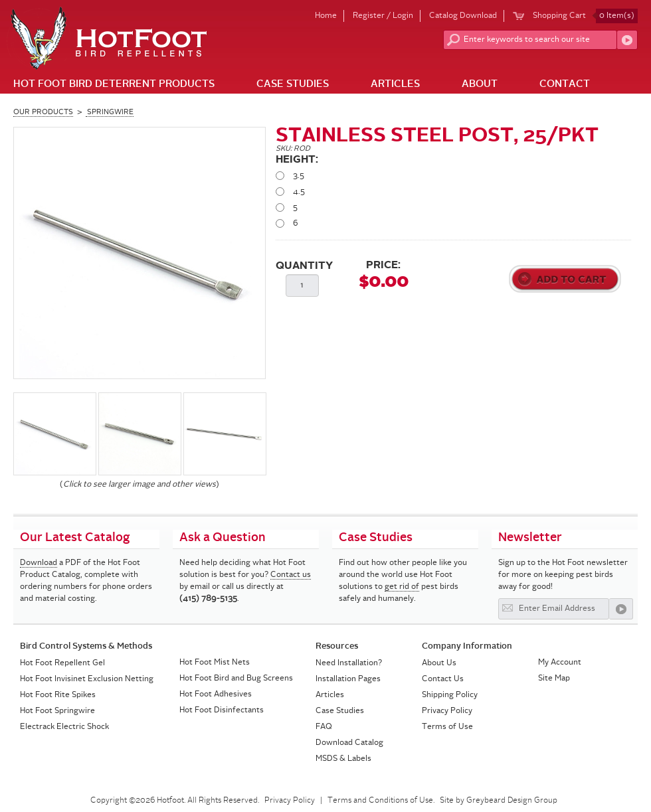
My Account (560, 663)
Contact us (291, 575)
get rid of (402, 587)
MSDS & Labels (343, 759)
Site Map (554, 679)
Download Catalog (349, 743)
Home (326, 16)
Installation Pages (348, 679)
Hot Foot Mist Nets (215, 663)
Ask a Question (223, 538)
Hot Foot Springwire (57, 711)
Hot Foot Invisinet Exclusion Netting (87, 679)
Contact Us (443, 679)
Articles (395, 85)
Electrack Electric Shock (64, 727)
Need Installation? (349, 663)
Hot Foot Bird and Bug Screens (236, 679)
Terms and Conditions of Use (380, 801)
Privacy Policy (447, 711)
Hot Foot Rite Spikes (58, 695)
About (480, 85)
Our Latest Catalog (75, 538)
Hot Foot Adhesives (216, 694)
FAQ (324, 727)
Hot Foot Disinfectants (222, 710)
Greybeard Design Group (512, 801)
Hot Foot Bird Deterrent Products (114, 85)
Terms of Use (447, 727)
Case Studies (293, 85)
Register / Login (383, 16)
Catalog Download (463, 16)
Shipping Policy (450, 695)
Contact (565, 85)
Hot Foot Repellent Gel (62, 663)
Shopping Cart (585, 16)
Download (39, 563)
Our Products (43, 113)
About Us (439, 663)
